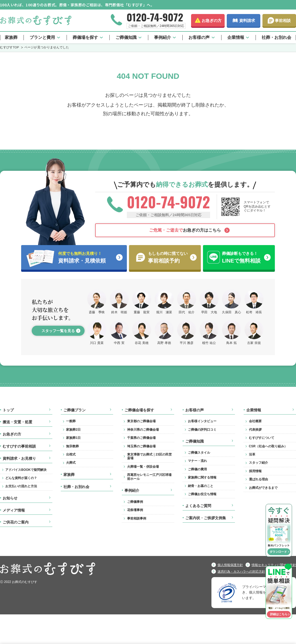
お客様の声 (199, 37)
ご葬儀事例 (135, 502)
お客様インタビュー (202, 421)
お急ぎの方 (212, 20)
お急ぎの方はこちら (185, 230)
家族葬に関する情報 (202, 477)
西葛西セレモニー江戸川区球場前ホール (149, 477)
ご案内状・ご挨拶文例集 (206, 518)
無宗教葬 (72, 446)
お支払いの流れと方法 (21, 486)
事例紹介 (163, 37)
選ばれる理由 (258, 479)
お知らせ (10, 498)
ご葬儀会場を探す (139, 410)
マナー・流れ (197, 461)
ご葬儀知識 (126, 37)
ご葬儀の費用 (197, 469)
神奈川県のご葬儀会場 (143, 430)
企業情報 (236, 37)
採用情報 (255, 471)
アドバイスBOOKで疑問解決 (26, 470)
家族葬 (11, 37)
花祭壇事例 (135, 510)
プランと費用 (42, 37)
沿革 (252, 454)
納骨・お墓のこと (201, 486)
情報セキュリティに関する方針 (274, 565)
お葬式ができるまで (263, 488)
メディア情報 (14, 510)
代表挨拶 (255, 430)
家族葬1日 (73, 438)
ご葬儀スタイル (199, 453)
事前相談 (283, 20)
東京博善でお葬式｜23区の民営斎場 (149, 456)
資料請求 (247, 20)
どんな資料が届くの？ (21, 478)
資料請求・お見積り (19, 458)
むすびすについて (262, 438)
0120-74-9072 (155, 17)
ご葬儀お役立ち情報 (202, 494)
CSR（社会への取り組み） (268, 446)
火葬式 (71, 463)
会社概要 (255, 421)
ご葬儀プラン (75, 410)
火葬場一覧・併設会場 (143, 467)
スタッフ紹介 (258, 463)
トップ (8, 410)
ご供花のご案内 (16, 522)
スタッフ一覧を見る (58, 331)
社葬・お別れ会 (276, 37)
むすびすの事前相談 (19, 446)
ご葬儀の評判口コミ (202, 430)
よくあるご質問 (198, 506)
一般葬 (71, 421)
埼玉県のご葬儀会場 (141, 446)
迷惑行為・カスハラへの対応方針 (241, 572)
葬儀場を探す (85, 37)
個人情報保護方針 (230, 565)
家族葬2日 (73, 430)
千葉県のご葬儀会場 (141, 438)
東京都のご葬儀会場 (141, 421)
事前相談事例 (137, 518)
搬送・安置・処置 (17, 422)
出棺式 (71, 454)
